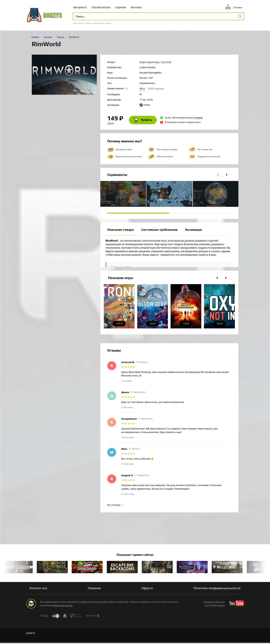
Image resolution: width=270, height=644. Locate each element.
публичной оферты (62, 607)
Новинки (94, 589)
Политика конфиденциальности (217, 589)
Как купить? (80, 7)
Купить (144, 121)
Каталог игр (38, 589)
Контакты (136, 7)
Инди (142, 62)
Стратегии (166, 62)
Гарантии (121, 7)
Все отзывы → (115, 506)
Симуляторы (153, 62)
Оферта (147, 589)
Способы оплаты (101, 7)
